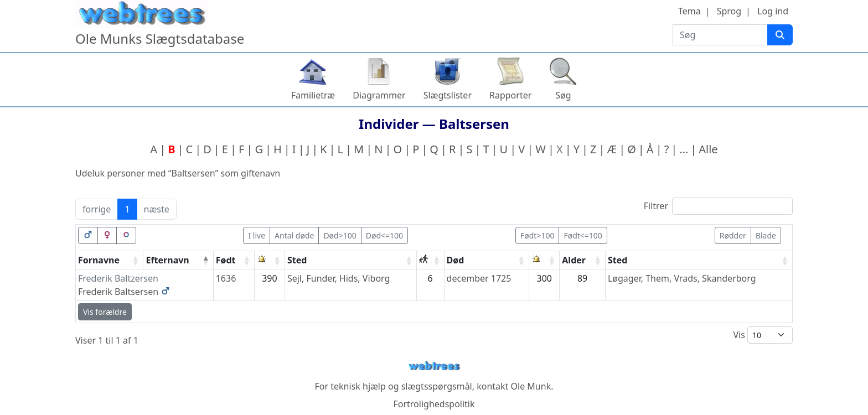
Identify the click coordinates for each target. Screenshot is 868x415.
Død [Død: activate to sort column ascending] (456, 260)
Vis (763, 335)
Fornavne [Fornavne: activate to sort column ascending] (99, 260)
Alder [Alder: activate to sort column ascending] (574, 260)
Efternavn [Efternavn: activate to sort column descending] (167, 260)
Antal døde (294, 235)
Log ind (773, 11)
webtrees (434, 366)
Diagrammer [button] (379, 95)
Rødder (733, 235)
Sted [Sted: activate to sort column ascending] (297, 260)
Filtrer (718, 206)
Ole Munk (531, 386)
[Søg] (780, 35)
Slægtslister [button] (448, 95)
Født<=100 (583, 235)
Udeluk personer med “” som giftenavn (178, 173)
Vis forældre (105, 312)
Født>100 (537, 235)
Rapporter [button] (510, 95)
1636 (226, 278)
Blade (766, 235)
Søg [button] (563, 95)
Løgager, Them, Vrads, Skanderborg (682, 278)
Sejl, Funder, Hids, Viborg (339, 278)
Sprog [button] (729, 11)
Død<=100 (384, 235)
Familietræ (313, 95)
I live (257, 235)
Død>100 (340, 235)
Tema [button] (689, 11)
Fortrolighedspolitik (434, 404)
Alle (708, 149)
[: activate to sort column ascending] (270, 260)
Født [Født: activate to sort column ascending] (226, 260)
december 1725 (479, 278)
